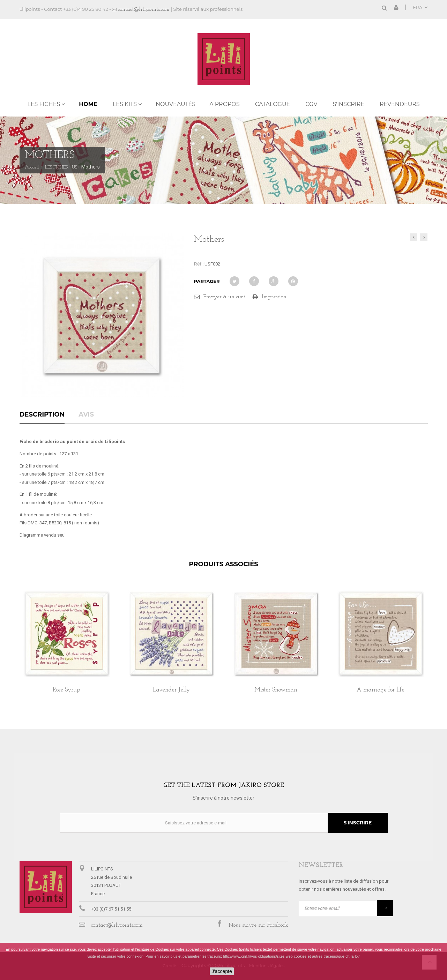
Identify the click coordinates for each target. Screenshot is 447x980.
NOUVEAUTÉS (176, 104)
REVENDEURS (400, 104)
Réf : (199, 264)
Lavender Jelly (171, 690)
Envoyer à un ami (224, 297)
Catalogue (273, 104)
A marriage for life (381, 690)
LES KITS (125, 104)
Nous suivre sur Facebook (258, 925)
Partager (207, 281)
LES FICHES (44, 104)
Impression (274, 297)
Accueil (32, 167)
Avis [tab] (86, 415)
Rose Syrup (66, 690)
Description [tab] (42, 415)
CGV (311, 104)
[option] (67, 649)
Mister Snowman (276, 690)
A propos (225, 104)
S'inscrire (349, 104)
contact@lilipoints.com (144, 9)
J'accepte (222, 971)
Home (88, 104)
